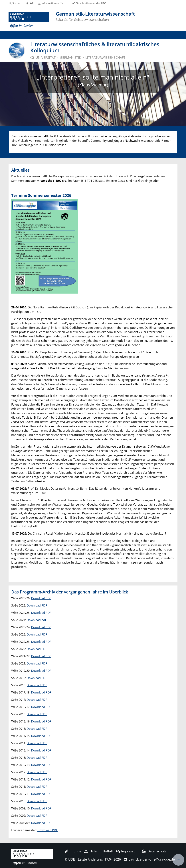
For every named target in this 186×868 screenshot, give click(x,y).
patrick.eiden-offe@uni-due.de (152, 859)
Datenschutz (154, 851)
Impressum (127, 851)
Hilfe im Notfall (99, 851)
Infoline (73, 851)
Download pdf (36, 620)
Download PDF (41, 598)
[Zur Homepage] (29, 20)
